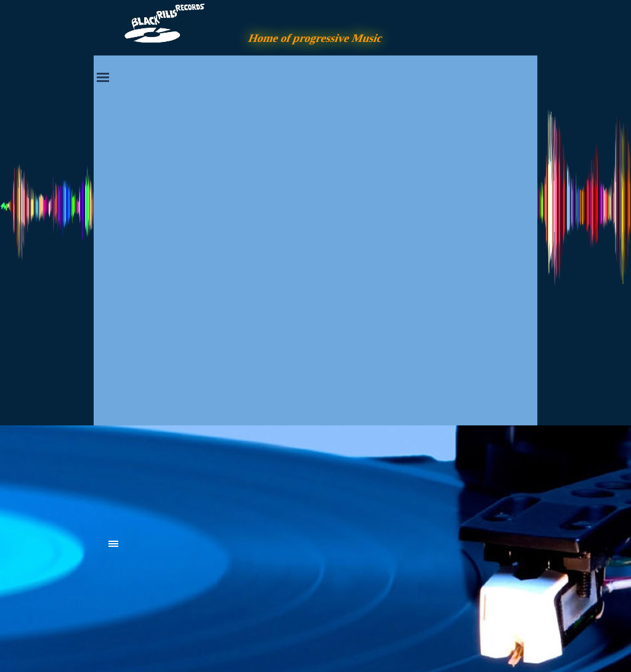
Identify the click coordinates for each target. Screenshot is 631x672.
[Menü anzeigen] (103, 77)
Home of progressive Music (315, 38)
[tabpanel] (202, 476)
